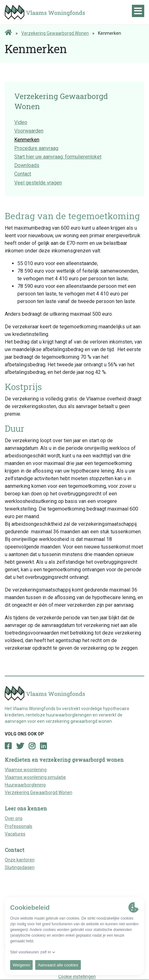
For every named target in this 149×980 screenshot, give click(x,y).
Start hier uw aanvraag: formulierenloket (58, 157)
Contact (23, 174)
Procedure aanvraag (36, 148)
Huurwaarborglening (25, 785)
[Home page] (8, 33)
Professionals (19, 826)
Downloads (27, 165)
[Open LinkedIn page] (43, 746)
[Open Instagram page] (32, 746)
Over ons (14, 818)
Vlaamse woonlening (26, 770)
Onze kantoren (20, 860)
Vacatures (15, 834)
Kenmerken (27, 140)
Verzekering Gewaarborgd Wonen (55, 33)
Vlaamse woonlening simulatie (35, 777)
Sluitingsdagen (20, 867)
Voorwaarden (29, 131)
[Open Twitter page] (20, 746)
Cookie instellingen (77, 977)
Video (21, 122)
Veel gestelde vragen (38, 183)
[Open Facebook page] (8, 746)
